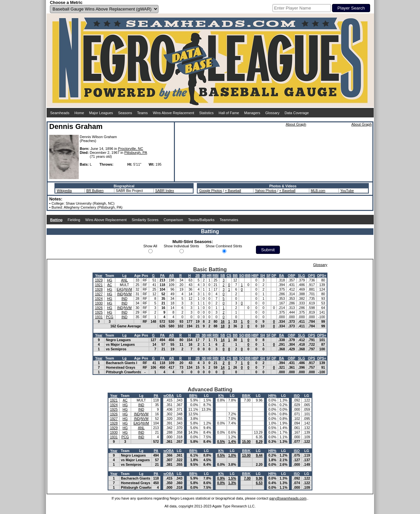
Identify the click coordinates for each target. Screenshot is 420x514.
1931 (99, 317)
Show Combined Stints (224, 246)
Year (99, 276)
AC (110, 285)
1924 (99, 298)
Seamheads (60, 113)
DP (274, 276)
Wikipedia (64, 191)
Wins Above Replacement (174, 113)
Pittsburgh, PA (136, 153)
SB (223, 276)
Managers (252, 113)
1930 (99, 303)
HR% (273, 396)
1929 (99, 280)
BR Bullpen (95, 191)
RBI (216, 276)
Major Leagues (101, 113)
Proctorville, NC (131, 149)
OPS (311, 276)
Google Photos (210, 191)
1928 (99, 289)
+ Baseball (233, 191)
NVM (128, 289)
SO (242, 276)
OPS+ (322, 276)
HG (110, 280)
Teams (142, 113)
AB (171, 276)
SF (269, 276)
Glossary (272, 113)
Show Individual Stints (181, 246)
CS (229, 276)
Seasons (125, 113)
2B (197, 276)
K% (221, 396)
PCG (110, 317)
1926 (99, 308)
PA (162, 276)
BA (281, 276)
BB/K (246, 396)
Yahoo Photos (266, 191)
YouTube (347, 191)
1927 (99, 294)
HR (209, 276)
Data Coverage (297, 113)
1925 (99, 312)
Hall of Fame (229, 113)
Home (79, 113)
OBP (292, 276)
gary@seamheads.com (288, 498)
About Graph (296, 124)
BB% (193, 396)
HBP (255, 276)
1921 (99, 285)
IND (120, 294)
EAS (120, 289)
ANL (124, 280)
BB (235, 276)
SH (263, 276)
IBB (248, 276)
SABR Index (165, 191)
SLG (302, 276)
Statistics (206, 113)
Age (137, 276)
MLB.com (318, 191)
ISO (297, 396)
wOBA (169, 396)
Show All (150, 246)
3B (204, 276)
